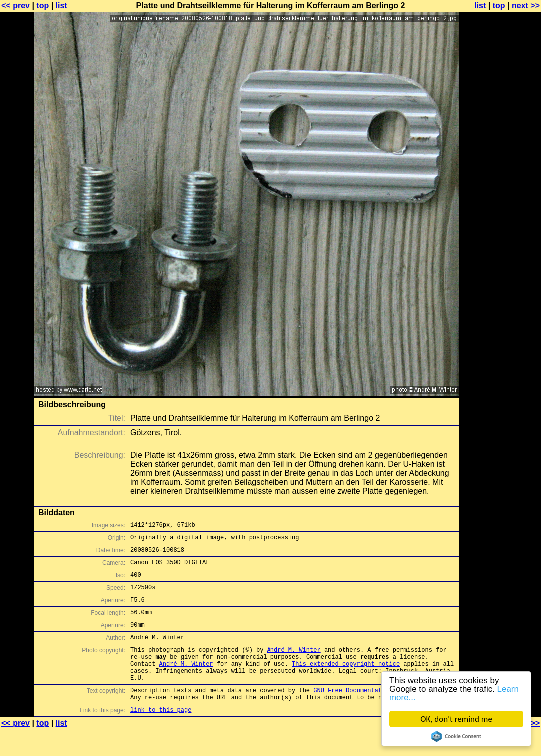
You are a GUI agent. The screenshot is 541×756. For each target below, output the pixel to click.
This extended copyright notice (346, 683)
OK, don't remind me (456, 719)
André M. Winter (294, 666)
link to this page (161, 736)
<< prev (16, 6)
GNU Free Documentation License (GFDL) (380, 714)
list (62, 6)
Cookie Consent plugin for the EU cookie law (456, 736)
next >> (526, 6)
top (43, 6)
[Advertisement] (501, 247)
